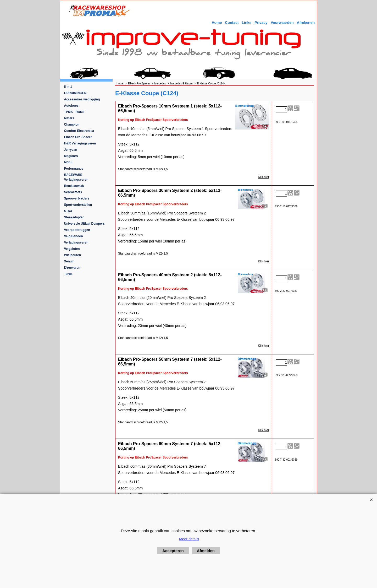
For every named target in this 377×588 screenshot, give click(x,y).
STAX (68, 211)
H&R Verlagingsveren (80, 143)
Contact (232, 23)
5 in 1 (68, 87)
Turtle (68, 274)
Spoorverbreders (77, 198)
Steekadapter (74, 217)
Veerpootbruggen (77, 230)
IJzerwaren (72, 268)
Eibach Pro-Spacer (78, 137)
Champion (72, 125)
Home (217, 23)
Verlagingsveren (76, 242)
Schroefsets (73, 192)
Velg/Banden (74, 236)
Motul (68, 162)
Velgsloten (72, 249)
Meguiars (71, 156)
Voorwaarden (282, 23)
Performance (74, 169)
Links (246, 23)
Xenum (69, 261)
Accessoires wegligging (82, 99)
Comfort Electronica (79, 131)
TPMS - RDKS (74, 112)
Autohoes (71, 106)
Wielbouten (73, 255)
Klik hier (264, 177)
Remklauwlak (74, 186)
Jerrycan (71, 150)
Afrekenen (306, 23)
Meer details (189, 539)
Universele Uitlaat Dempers (84, 224)
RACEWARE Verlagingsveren (76, 177)
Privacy (261, 23)
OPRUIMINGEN (75, 93)
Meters (69, 118)
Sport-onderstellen (78, 205)
